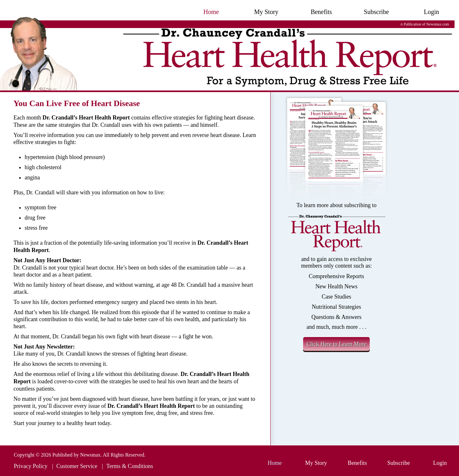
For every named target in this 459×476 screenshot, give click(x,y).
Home (211, 12)
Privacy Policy (31, 466)
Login (432, 12)
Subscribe (376, 12)
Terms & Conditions (130, 466)
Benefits (321, 12)
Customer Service (77, 466)
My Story (266, 12)
